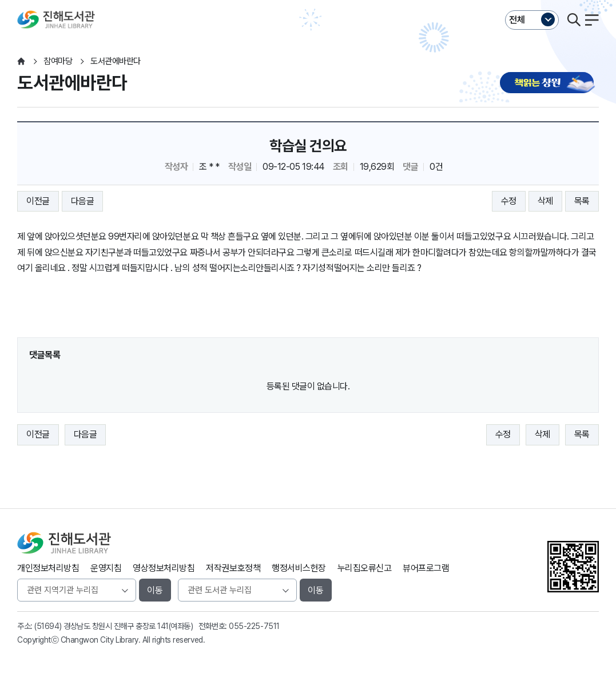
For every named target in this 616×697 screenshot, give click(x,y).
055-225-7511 (254, 626)
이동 (155, 590)
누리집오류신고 (365, 568)
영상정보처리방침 (164, 568)
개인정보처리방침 (48, 568)
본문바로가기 (308, 0)
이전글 (38, 201)
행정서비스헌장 (299, 568)
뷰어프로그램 (426, 568)
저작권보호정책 (233, 568)
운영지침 (106, 568)
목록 (582, 201)
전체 (517, 20)
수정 (509, 201)
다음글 (83, 201)
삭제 (545, 201)
